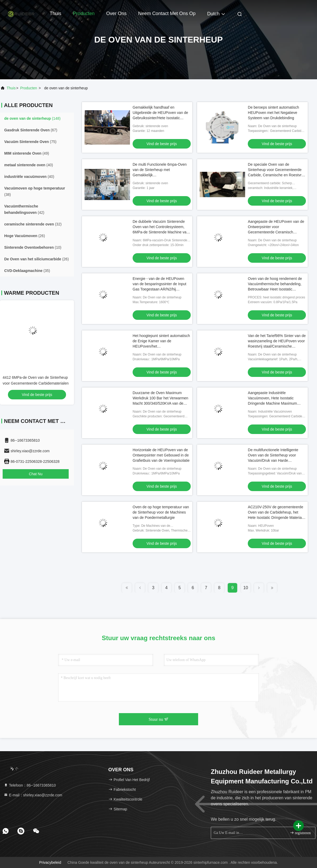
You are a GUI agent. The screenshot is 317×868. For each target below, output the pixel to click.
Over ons (116, 13)
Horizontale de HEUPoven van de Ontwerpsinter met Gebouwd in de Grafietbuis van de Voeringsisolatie (161, 455)
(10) (33, 247)
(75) (30, 142)
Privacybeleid (50, 862)
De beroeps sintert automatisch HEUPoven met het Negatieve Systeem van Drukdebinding (273, 113)
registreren (300, 833)
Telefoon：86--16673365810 (30, 785)
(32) (33, 224)
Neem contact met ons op (167, 13)
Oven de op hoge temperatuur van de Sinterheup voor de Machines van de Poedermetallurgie (161, 512)
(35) (27, 271)
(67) (31, 130)
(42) (24, 209)
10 (246, 588)
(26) (25, 236)
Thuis (55, 13)
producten (29, 88)
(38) (35, 191)
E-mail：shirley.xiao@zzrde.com (33, 795)
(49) (27, 153)
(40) (29, 165)
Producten (84, 13)
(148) (32, 118)
